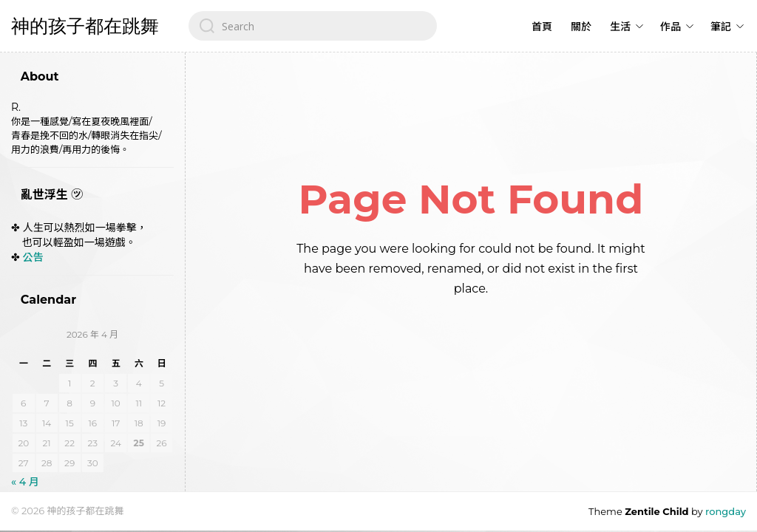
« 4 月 (25, 482)
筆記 (721, 27)
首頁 (542, 27)
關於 (581, 27)
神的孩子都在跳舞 (85, 26)
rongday (726, 511)
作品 (671, 27)
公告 (33, 257)
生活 (620, 27)
